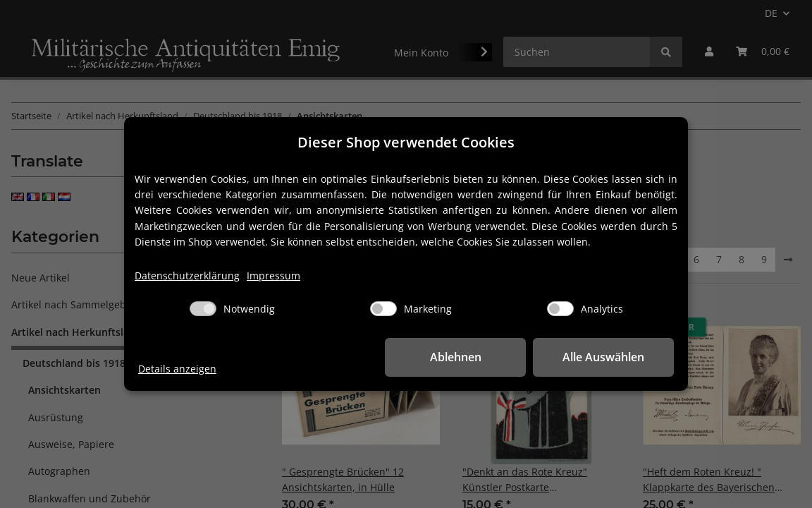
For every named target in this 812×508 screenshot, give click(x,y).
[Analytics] (560, 309)
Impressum (273, 276)
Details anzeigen (177, 369)
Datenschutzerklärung (187, 276)
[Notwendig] (203, 309)
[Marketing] (383, 309)
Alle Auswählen (603, 357)
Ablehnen (456, 357)
